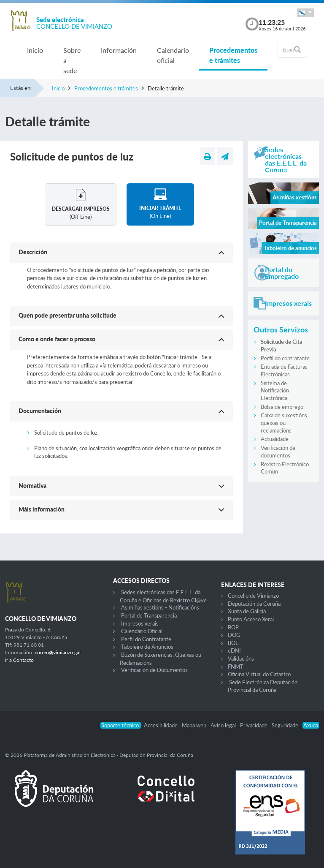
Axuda (311, 725)
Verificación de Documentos (154, 670)
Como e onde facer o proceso (57, 339)
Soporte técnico (121, 725)
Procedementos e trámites (233, 55)
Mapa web (195, 725)
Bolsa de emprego (282, 407)
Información (119, 50)
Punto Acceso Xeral (251, 619)
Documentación (40, 411)
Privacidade (254, 725)
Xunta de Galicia (247, 611)
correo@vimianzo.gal (58, 652)
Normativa (32, 486)
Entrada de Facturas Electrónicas (284, 370)
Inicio (35, 50)
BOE (233, 643)
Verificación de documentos (278, 452)
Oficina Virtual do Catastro (259, 674)
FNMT (236, 667)
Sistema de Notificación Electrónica (275, 390)
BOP (233, 627)
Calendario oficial (173, 55)
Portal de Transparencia (149, 615)
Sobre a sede (72, 60)
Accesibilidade (161, 725)
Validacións (241, 658)
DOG (234, 635)
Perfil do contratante (285, 358)
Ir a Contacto (19, 660)
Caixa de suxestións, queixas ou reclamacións (285, 423)
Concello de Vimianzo (253, 596)
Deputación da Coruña (254, 604)
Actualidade (275, 439)
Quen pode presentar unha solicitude (67, 315)
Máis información (42, 509)
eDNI (234, 650)
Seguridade (286, 725)
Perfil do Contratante (146, 639)
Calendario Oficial (142, 631)
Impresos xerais (140, 623)
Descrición (33, 252)
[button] (305, 13)
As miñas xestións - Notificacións (160, 607)
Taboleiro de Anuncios (147, 647)
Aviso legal (224, 725)
